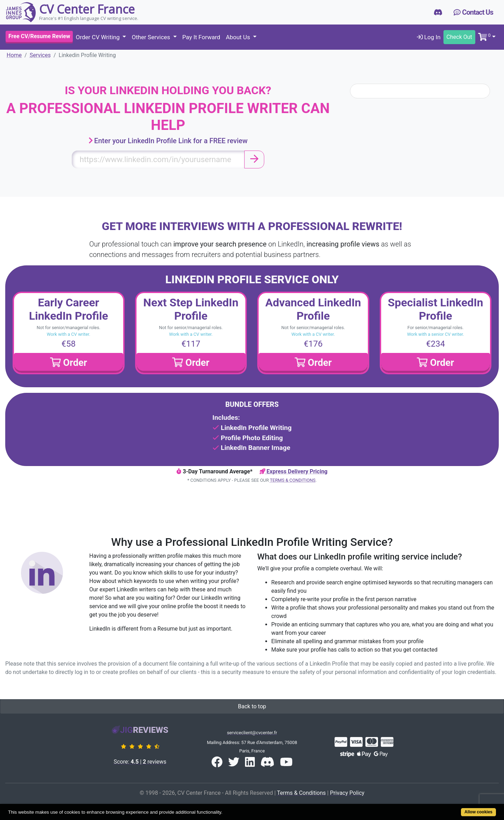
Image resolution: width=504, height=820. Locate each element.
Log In (429, 37)
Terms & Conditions (293, 480)
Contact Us (473, 12)
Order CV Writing (98, 37)
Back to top (252, 706)
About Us (239, 37)
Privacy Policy (347, 793)
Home (14, 55)
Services (40, 55)
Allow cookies (478, 812)
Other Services (152, 37)
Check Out (459, 37)
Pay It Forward (201, 37)
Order (69, 363)
